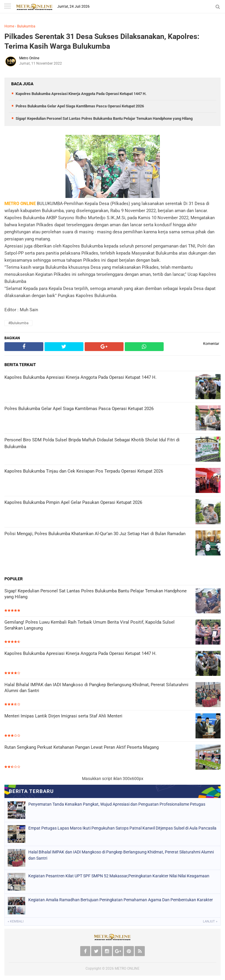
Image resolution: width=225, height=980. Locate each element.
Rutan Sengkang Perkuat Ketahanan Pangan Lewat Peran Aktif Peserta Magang (82, 747)
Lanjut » (210, 921)
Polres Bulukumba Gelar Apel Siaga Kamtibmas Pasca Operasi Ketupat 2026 (80, 106)
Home (9, 26)
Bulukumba (26, 26)
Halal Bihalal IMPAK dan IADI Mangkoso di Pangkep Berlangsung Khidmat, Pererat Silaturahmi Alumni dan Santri (96, 688)
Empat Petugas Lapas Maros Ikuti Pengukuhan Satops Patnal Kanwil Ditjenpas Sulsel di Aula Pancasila (122, 828)
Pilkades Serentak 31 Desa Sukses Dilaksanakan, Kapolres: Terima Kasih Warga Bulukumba (102, 41)
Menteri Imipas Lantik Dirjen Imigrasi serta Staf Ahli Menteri (63, 716)
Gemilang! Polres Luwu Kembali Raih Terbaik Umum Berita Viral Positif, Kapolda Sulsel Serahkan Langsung (89, 625)
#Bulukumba (18, 323)
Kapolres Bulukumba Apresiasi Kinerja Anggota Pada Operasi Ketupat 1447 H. (81, 94)
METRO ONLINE (127, 968)
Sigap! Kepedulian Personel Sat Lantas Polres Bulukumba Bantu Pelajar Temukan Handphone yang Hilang (104, 118)
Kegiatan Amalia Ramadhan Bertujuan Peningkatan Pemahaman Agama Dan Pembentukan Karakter (121, 900)
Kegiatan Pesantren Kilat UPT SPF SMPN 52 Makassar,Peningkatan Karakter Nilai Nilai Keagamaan (119, 876)
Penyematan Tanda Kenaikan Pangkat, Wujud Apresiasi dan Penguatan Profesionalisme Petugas (117, 804)
